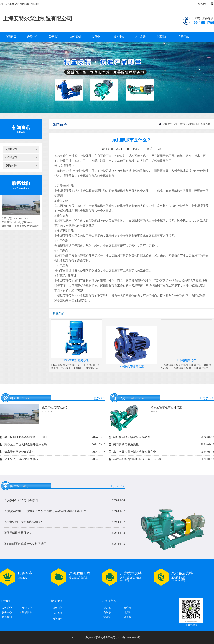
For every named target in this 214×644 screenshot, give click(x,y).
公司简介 (7, 608)
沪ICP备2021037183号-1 (129, 637)
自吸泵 (107, 612)
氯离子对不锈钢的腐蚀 (53, 452)
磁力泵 (107, 608)
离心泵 (128, 608)
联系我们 (203, 4)
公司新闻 (11, 149)
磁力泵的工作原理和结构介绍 (64, 523)
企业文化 (27, 608)
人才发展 (140, 37)
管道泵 (107, 617)
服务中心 (7, 612)
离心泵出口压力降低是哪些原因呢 (53, 444)
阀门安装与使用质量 (161, 444)
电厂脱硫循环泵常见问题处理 (161, 437)
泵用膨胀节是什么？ (64, 534)
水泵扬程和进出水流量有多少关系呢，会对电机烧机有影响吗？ (64, 512)
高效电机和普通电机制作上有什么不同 (161, 459)
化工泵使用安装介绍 (55, 407)
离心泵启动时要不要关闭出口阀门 (53, 437)
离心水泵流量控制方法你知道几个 (161, 452)
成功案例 (76, 37)
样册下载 (184, 37)
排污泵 (128, 612)
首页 (183, 124)
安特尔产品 (109, 601)
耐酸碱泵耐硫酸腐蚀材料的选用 (64, 545)
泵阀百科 (11, 165)
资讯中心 (97, 37)
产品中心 (32, 37)
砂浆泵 (128, 617)
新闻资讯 (193, 124)
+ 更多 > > (98, 398)
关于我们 (54, 37)
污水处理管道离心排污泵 (166, 407)
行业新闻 (11, 157)
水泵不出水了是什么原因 (64, 501)
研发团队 (27, 612)
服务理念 (119, 37)
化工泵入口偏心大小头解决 (53, 459)
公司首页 (11, 37)
